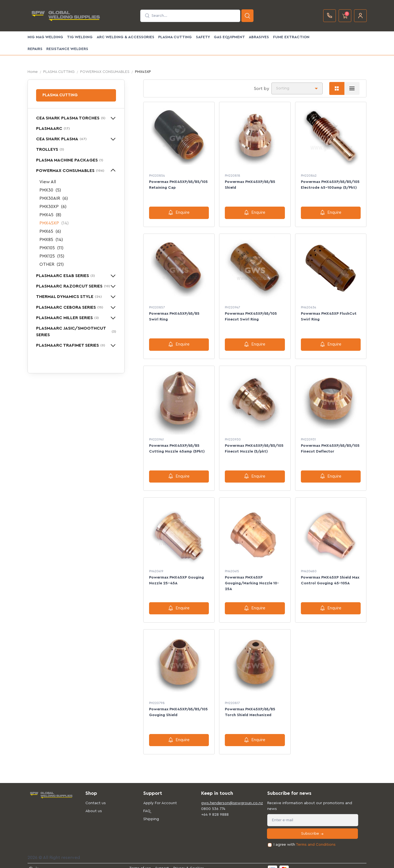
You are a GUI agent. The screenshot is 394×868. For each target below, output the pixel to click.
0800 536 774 (213, 803)
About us (94, 805)
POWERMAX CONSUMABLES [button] (70, 171)
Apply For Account (160, 797)
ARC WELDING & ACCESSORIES (126, 37)
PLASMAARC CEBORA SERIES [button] (70, 307)
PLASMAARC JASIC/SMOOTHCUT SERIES (76, 332)
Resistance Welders (67, 49)
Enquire (179, 212)
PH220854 (157, 176)
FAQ (147, 805)
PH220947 (232, 306)
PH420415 (232, 567)
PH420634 (308, 306)
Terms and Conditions (316, 838)
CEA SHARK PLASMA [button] (61, 139)
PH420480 (309, 567)
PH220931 (308, 437)
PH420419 (156, 567)
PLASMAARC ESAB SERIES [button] (65, 276)
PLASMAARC (53, 128)
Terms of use (140, 862)
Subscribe (313, 827)
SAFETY (203, 37)
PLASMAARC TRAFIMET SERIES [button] (71, 345)
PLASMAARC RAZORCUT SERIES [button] (73, 286)
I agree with (305, 838)
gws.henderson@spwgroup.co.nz (226, 797)
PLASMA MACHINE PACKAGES (70, 160)
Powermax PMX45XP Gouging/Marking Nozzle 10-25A (252, 579)
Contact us (96, 797)
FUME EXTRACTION (291, 37)
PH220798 (157, 698)
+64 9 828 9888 (215, 808)
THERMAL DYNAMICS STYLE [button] (69, 297)
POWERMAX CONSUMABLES (105, 72)
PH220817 (232, 698)
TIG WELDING (80, 37)
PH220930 (233, 437)
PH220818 (233, 176)
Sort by (261, 89)
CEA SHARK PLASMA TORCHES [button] (71, 118)
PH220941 (156, 437)
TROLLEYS (50, 149)
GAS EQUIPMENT (229, 37)
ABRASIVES (259, 37)
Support (162, 862)
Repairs (35, 49)
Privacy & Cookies (189, 862)
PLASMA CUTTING (175, 37)
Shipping (151, 813)
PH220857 (157, 306)
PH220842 (309, 176)
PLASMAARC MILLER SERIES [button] (67, 318)
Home (33, 72)
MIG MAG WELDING (45, 37)
